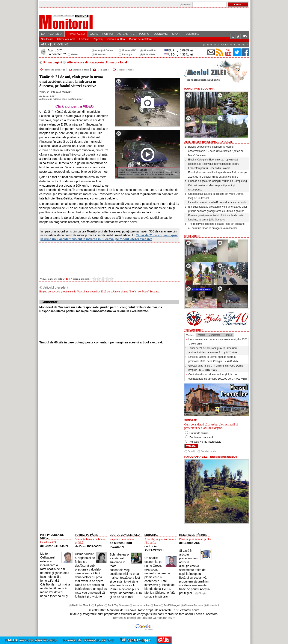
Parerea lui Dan (116, 39)
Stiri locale (47, 39)
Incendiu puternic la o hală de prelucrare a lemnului (217, 202)
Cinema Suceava (194, 605)
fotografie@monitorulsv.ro (224, 457)
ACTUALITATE (126, 34)
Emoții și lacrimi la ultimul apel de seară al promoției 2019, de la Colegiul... (214, 359)
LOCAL (94, 34)
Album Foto (150, 50)
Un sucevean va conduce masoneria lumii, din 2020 (218, 341)
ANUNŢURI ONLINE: (55, 44)
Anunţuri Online (104, 50)
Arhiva (187, 4)
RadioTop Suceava (118, 605)
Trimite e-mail (79, 70)
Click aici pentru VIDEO (75, 106)
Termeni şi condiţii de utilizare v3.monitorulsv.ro (144, 618)
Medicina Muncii (81, 605)
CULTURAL (192, 34)
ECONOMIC (161, 34)
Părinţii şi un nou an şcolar (195, 539)
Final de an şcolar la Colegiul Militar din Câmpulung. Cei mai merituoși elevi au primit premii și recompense (218, 185)
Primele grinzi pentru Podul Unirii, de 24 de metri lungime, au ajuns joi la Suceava (216, 217)
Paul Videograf (172, 605)
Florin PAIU (49, 96)
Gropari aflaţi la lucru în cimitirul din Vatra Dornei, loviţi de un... (216, 368)
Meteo (74, 54)
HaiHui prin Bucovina (200, 89)
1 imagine (103, 70)
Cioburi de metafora (140, 39)
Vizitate (190, 335)
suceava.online (141, 605)
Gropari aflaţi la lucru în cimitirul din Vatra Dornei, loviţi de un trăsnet (216, 196)
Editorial (84, 39)
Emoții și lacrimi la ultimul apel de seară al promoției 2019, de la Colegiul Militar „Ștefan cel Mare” (218, 175)
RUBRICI (108, 34)
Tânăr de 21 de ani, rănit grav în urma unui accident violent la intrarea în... (213, 350)
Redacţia (127, 54)
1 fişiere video (125, 70)
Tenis (157, 605)
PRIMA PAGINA (76, 34)
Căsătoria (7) (48, 542)
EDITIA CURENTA (52, 34)
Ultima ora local (66, 39)
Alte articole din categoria (97, 62)
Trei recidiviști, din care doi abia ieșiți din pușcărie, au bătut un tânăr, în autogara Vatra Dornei (217, 226)
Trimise (228, 335)
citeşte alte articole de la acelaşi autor (61, 99)
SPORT (177, 34)
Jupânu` (99, 605)
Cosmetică (213, 605)
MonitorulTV (129, 50)
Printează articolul (52, 70)
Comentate (215, 335)
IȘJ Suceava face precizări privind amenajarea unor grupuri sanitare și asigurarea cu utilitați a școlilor (218, 209)
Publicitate (149, 54)
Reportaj (98, 39)
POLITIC (144, 34)
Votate (201, 335)
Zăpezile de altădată (122, 539)
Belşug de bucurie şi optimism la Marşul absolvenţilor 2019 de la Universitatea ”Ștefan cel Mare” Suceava (216, 151)
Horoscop (100, 54)
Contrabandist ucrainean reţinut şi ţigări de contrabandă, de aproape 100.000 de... (218, 377)
